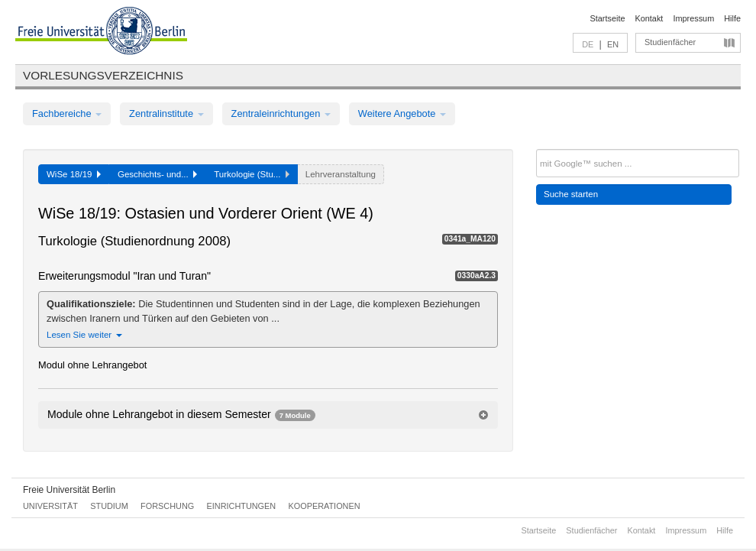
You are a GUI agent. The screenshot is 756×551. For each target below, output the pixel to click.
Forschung (167, 506)
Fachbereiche (67, 113)
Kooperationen (325, 506)
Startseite (608, 18)
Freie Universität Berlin (69, 490)
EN (613, 44)
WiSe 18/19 (74, 174)
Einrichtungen (242, 506)
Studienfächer (670, 42)
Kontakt (649, 18)
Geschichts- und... (157, 174)
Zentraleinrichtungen (281, 113)
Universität (50, 506)
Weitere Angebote (402, 113)
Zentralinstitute (166, 113)
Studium (109, 506)
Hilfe (732, 18)
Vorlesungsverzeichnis (103, 75)
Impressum (693, 18)
